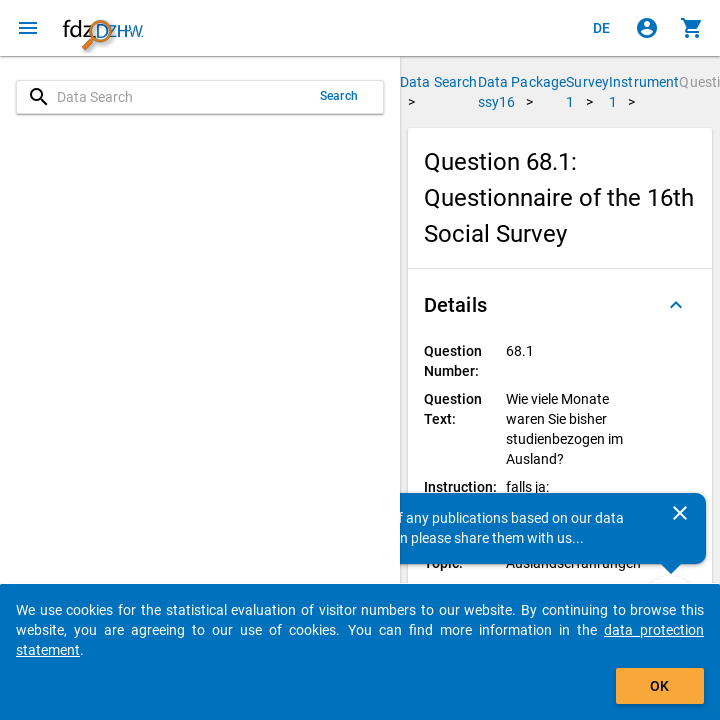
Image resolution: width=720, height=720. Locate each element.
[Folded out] (676, 305)
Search (339, 96)
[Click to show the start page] (103, 28)
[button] (560, 305)
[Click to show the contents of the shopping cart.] (692, 28)
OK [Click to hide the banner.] (659, 686)
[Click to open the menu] (28, 28)
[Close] (680, 513)
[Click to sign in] (647, 28)
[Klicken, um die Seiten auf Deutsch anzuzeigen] (602, 28)
